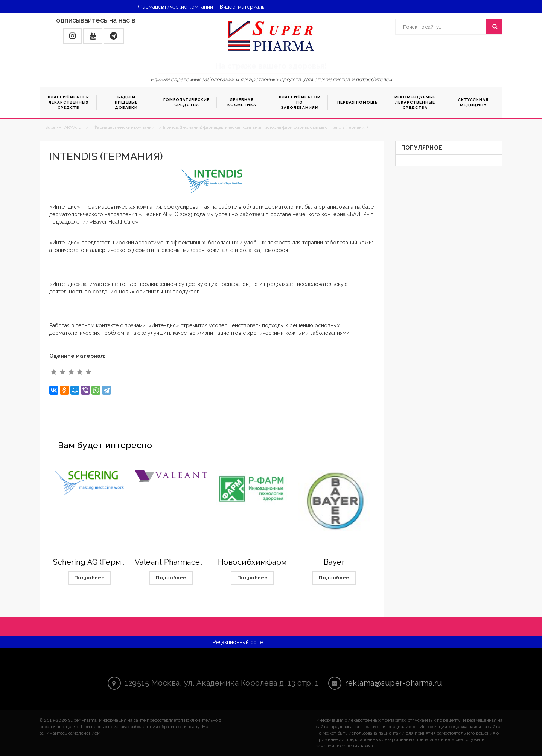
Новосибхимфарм (253, 562)
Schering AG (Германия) (97, 562)
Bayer (334, 562)
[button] (72, 36)
